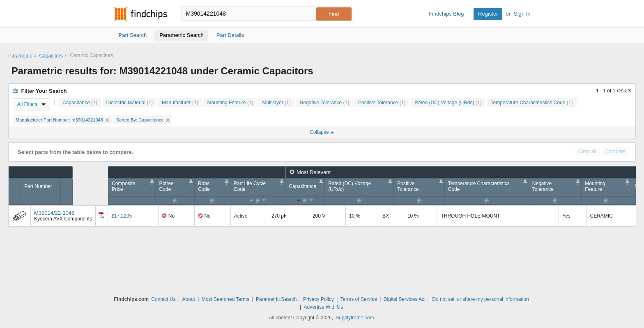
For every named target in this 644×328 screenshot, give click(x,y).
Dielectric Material (130, 103)
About (188, 299)
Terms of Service (359, 299)
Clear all (587, 151)
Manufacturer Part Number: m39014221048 (62, 120)
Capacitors (51, 56)
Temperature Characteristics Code (531, 103)
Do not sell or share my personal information (480, 299)
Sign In (522, 14)
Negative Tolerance (325, 103)
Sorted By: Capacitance (143, 120)
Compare (615, 151)
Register (488, 14)
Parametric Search (276, 299)
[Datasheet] (101, 215)
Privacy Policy (319, 299)
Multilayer (276, 103)
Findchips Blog (446, 14)
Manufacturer (180, 103)
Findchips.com (140, 14)
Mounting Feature (230, 103)
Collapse (322, 132)
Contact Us (163, 299)
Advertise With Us (323, 307)
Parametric (20, 56)
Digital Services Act (405, 299)
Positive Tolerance (382, 103)
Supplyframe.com (355, 318)
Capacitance (80, 103)
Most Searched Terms (226, 299)
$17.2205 (122, 216)
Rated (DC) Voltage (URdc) (448, 103)
